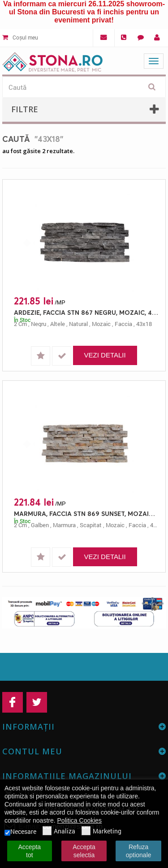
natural (78, 324)
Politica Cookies (80, 820)
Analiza (59, 832)
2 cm (20, 324)
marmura (64, 525)
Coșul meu (20, 37)
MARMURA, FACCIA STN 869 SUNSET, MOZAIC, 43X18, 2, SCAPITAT (86, 513)
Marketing (101, 832)
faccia (123, 324)
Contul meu (32, 751)
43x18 (144, 324)
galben (40, 525)
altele (58, 324)
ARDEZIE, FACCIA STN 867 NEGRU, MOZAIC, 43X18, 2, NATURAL (86, 312)
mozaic (101, 324)
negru (39, 324)
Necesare (20, 832)
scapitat (91, 525)
